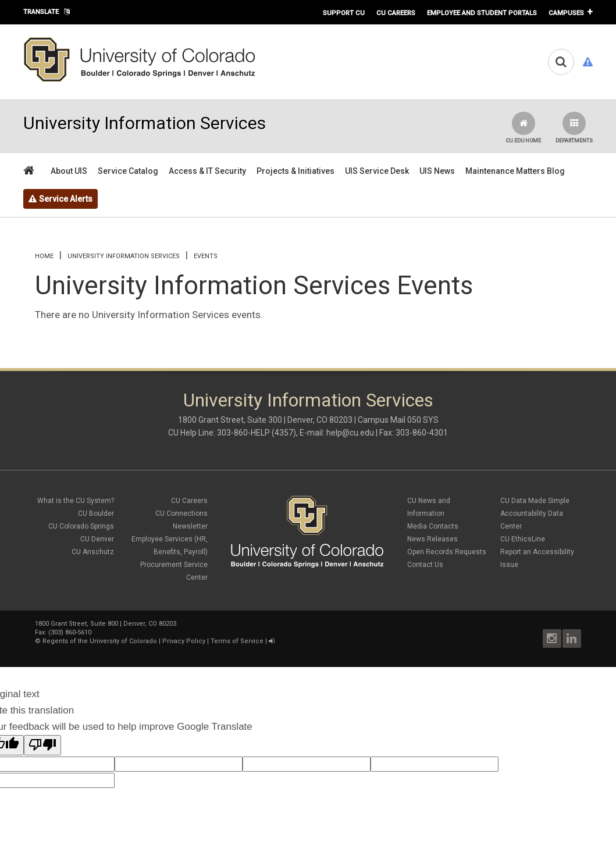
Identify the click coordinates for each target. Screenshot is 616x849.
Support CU (344, 13)
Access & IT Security (207, 171)
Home (44, 256)
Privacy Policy (184, 641)
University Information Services (124, 256)
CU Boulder (96, 513)
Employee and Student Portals (482, 13)
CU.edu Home (523, 128)
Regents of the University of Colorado (100, 641)
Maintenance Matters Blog (515, 171)
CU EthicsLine (523, 539)
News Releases (432, 539)
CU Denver (97, 539)
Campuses (566, 13)
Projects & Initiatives (295, 171)
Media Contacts (433, 526)
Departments (574, 128)
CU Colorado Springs (81, 526)
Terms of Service (237, 641)
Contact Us (425, 565)
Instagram (552, 638)
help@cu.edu (350, 433)
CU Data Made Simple (535, 501)
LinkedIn (572, 638)
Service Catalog (128, 171)
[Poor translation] (42, 745)
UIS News (437, 171)
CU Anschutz (93, 552)
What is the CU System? (76, 501)
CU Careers (396, 13)
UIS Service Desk (377, 171)
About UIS (69, 171)
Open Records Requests (447, 552)
